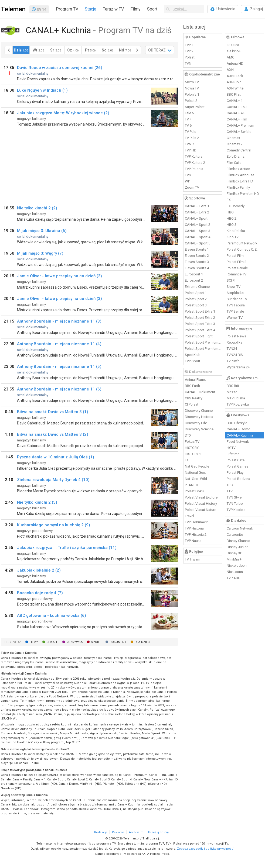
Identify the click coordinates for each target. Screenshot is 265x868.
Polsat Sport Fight (199, 336)
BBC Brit (233, 386)
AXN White (235, 88)
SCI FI (231, 280)
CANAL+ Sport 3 (198, 231)
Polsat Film (235, 256)
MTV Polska (236, 398)
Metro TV (192, 82)
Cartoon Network (240, 528)
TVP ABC (233, 578)
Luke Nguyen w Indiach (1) (42, 90)
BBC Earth (192, 386)
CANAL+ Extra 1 (197, 206)
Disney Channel (239, 541)
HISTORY (192, 448)
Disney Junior (237, 547)
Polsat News (236, 336)
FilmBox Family (238, 187)
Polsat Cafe (236, 460)
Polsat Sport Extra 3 (200, 324)
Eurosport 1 (194, 274)
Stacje (91, 9)
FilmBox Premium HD (243, 194)
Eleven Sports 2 (197, 256)
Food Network (238, 442)
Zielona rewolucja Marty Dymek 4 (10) (53, 480)
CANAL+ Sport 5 (198, 243)
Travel (189, 516)
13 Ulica (233, 45)
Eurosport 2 (194, 280)
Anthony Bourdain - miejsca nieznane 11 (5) (59, 366)
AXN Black (235, 76)
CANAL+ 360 (237, 107)
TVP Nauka (193, 541)
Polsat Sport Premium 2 (203, 349)
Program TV (67, 9)
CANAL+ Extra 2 (197, 212)
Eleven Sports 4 (197, 268)
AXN (230, 70)
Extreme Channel (198, 287)
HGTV (231, 448)
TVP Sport (193, 361)
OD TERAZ (157, 50)
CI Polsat (192, 404)
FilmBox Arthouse (240, 175)
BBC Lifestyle (237, 423)
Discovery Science (199, 429)
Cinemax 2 (235, 144)
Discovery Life (196, 423)
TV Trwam (193, 559)
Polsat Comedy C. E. (242, 249)
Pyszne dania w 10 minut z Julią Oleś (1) (56, 457)
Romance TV (237, 274)
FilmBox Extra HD (240, 181)
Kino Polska (236, 231)
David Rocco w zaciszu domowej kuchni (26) (60, 68)
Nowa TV (192, 88)
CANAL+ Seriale (239, 132)
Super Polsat (195, 107)
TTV (230, 491)
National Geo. (195, 473)
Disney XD (235, 553)
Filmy (135, 9)
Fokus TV (192, 442)
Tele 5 (189, 113)
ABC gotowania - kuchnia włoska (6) (52, 615)
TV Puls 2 (192, 138)
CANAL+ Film (237, 119)
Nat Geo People (197, 466)
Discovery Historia (199, 417)
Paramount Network (242, 243)
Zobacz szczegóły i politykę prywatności (206, 849)
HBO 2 (232, 218)
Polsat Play (235, 473)
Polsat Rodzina (238, 479)
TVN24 (232, 349)
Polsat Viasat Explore (201, 497)
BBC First (234, 94)
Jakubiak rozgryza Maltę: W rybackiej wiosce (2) (63, 113)
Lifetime (233, 454)
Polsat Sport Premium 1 (203, 342)
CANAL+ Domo (239, 429)
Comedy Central (239, 150)
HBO (230, 212)
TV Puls (191, 132)
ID (186, 460)
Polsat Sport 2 (196, 299)
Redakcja (101, 832)
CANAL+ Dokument (200, 392)
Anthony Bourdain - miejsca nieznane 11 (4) (59, 344)
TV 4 (188, 119)
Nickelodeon (237, 566)
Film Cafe (234, 163)
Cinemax (233, 138)
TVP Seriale (235, 311)
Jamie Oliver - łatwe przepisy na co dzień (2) (60, 276)
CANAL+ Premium (240, 125)
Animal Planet (195, 380)
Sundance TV (237, 299)
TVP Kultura (194, 156)
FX (229, 200)
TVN (188, 63)
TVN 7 (189, 144)
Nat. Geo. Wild (196, 479)
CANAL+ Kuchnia (240, 435)
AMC (230, 57)
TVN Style (234, 497)
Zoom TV (192, 187)
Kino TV (233, 237)
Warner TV (235, 318)
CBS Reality (194, 398)
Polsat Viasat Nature (201, 510)
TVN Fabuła (236, 305)
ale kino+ (234, 51)
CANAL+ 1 (235, 101)
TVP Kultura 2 (195, 163)
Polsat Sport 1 (196, 293)
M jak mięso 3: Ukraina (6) (42, 231)
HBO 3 (232, 225)
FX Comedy (236, 206)
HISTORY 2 (193, 454)
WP (187, 181)
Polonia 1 (192, 94)
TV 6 (188, 125)
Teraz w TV (113, 9)
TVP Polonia (194, 169)
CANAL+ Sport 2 (198, 225)
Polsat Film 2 (237, 262)
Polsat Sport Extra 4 (200, 330)
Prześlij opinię (158, 832)
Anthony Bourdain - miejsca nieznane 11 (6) (59, 389)
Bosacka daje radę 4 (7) (40, 593)
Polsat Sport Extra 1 (200, 311)
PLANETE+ (193, 485)
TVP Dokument (196, 522)
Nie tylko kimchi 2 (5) (37, 502)
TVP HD (191, 150)
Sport (152, 9)
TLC (230, 485)
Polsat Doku (194, 491)
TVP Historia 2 (196, 535)
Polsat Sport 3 (196, 305)
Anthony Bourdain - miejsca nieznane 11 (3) (59, 321)
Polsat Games (237, 466)
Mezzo (232, 392)
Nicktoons (235, 572)
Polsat (190, 57)
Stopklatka (235, 293)
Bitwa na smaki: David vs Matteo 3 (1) (53, 412)
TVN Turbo (235, 504)
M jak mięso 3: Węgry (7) (40, 253)
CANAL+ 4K (236, 113)
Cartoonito (235, 535)
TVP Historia (194, 528)
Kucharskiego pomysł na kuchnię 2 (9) (54, 525)
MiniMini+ (234, 559)
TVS (188, 175)
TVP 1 (189, 45)
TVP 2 (189, 51)
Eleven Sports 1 (197, 249)
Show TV (234, 287)
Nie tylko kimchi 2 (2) (37, 208)
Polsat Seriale (237, 268)
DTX (188, 435)
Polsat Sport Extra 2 (200, 318)
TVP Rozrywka (238, 404)
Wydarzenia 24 (238, 367)
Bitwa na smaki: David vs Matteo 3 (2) (53, 434)
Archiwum (136, 832)
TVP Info (233, 361)
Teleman (13, 9)
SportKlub (193, 355)
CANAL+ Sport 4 (198, 237)
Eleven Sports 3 (197, 262)
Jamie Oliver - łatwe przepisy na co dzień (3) (60, 299)
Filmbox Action (238, 169)
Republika (235, 342)
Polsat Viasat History (201, 504)
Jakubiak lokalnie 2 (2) (39, 570)
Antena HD (235, 63)
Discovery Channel (199, 411)
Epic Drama (236, 156)
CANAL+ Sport (196, 218)
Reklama (118, 832)
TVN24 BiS (235, 355)
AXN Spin (234, 82)
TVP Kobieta (236, 510)
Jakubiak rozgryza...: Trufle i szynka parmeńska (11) (67, 548)
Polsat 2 (191, 101)
